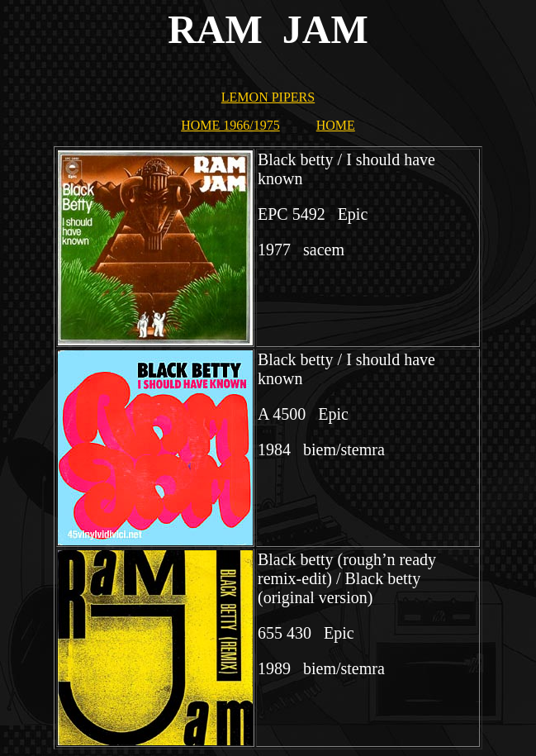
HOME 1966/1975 (230, 125)
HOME (336, 125)
